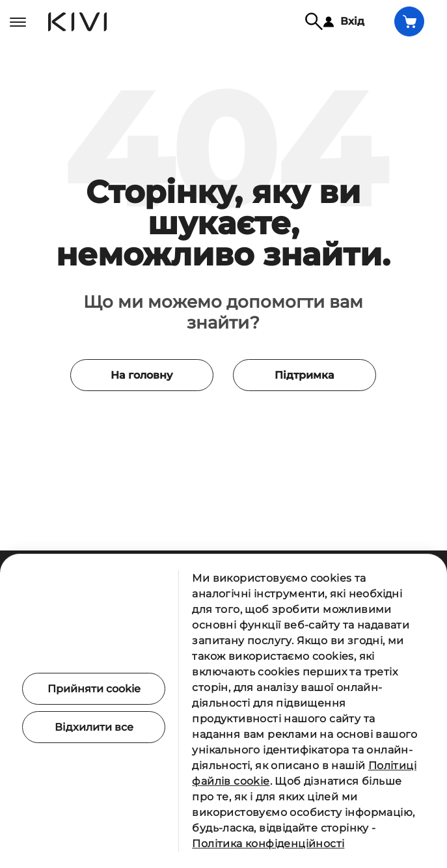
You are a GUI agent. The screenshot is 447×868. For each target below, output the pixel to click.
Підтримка (300, 406)
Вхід (344, 21)
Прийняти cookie (94, 689)
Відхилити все (94, 727)
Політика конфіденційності (268, 844)
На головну (147, 406)
